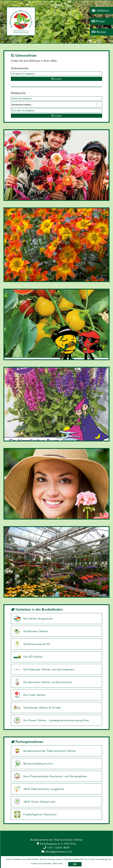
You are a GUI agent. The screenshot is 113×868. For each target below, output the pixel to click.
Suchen (56, 79)
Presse (98, 21)
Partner (99, 32)
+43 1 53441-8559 (56, 848)
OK (75, 864)
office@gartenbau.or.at (57, 852)
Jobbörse (100, 10)
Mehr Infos (58, 863)
